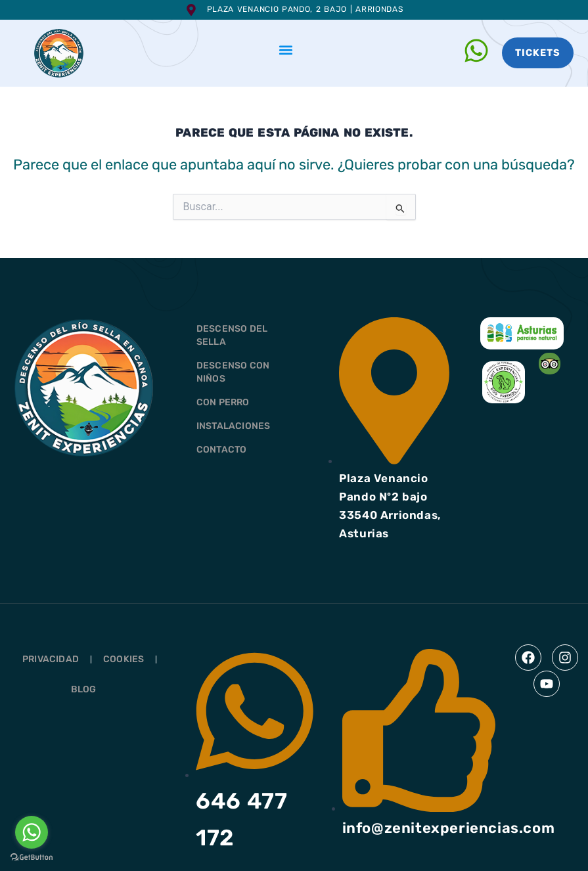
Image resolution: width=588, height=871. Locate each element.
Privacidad (51, 659)
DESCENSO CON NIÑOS (233, 372)
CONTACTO (222, 450)
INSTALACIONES (234, 426)
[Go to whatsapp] (32, 832)
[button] (286, 50)
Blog (84, 689)
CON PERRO (223, 402)
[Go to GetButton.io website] (32, 858)
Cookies (124, 659)
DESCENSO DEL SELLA (232, 335)
